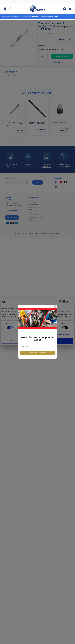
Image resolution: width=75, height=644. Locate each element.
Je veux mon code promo (38, 343)
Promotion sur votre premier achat (37, 329)
